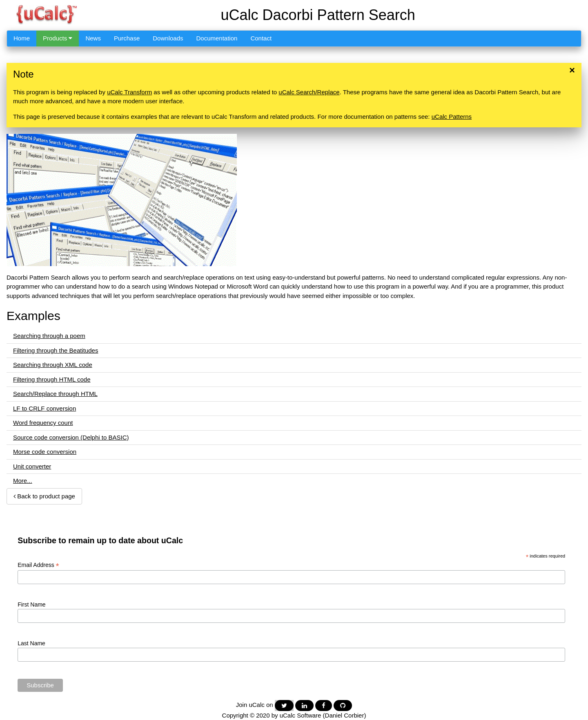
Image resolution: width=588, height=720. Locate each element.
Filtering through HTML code (52, 379)
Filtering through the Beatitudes (56, 350)
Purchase (127, 38)
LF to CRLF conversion (45, 408)
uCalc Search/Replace (309, 92)
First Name (31, 604)
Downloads (168, 38)
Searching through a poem (49, 336)
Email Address (38, 565)
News (93, 38)
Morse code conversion (45, 452)
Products (58, 38)
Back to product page (44, 496)
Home (22, 38)
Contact (261, 38)
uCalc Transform (129, 92)
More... (23, 481)
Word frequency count (43, 423)
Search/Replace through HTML (55, 394)
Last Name (31, 643)
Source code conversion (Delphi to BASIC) (71, 437)
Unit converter (32, 466)
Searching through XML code (53, 365)
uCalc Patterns (452, 117)
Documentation (217, 38)
